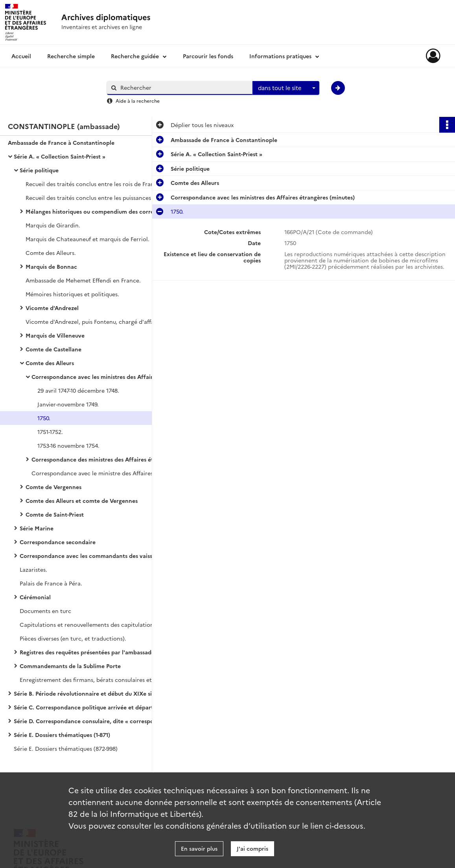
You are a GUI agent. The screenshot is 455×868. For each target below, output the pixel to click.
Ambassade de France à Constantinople (61, 142)
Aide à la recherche (138, 101)
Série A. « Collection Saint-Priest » (60, 156)
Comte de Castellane (53, 349)
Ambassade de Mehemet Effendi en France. (83, 280)
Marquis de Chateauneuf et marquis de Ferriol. (87, 239)
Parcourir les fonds (208, 56)
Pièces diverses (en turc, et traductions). (73, 638)
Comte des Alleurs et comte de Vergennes (82, 500)
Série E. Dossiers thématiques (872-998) (66, 748)
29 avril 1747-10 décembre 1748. (78, 390)
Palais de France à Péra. (51, 583)
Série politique (39, 170)
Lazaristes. (33, 569)
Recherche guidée (135, 56)
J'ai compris (252, 848)
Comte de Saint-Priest (55, 514)
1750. (44, 418)
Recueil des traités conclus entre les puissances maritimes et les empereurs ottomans (104, 198)
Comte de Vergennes (53, 487)
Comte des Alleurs (50, 363)
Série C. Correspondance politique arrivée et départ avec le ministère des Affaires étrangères (92, 707)
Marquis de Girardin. (53, 225)
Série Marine (37, 528)
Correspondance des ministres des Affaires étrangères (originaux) (110, 459)
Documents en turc (45, 611)
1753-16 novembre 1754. (68, 445)
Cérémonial (35, 597)
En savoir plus (199, 848)
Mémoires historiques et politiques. (72, 294)
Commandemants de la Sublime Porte (70, 666)
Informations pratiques (280, 56)
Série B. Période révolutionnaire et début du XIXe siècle (88, 693)
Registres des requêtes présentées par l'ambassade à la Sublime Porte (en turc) (98, 652)
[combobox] (286, 88)
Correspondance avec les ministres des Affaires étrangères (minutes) (110, 377)
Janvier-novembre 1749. (68, 404)
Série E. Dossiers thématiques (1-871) (62, 735)
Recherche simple (71, 56)
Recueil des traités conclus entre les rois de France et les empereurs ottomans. (104, 184)
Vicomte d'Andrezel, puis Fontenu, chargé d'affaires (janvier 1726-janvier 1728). (104, 321)
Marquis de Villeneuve (55, 335)
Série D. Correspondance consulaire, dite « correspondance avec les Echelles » (92, 721)
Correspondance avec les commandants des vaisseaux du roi (98, 556)
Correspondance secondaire (58, 542)
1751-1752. (50, 432)
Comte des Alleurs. (51, 253)
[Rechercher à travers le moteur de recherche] (184, 88)
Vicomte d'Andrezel (52, 308)
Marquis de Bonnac (51, 266)
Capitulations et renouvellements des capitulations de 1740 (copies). (98, 624)
